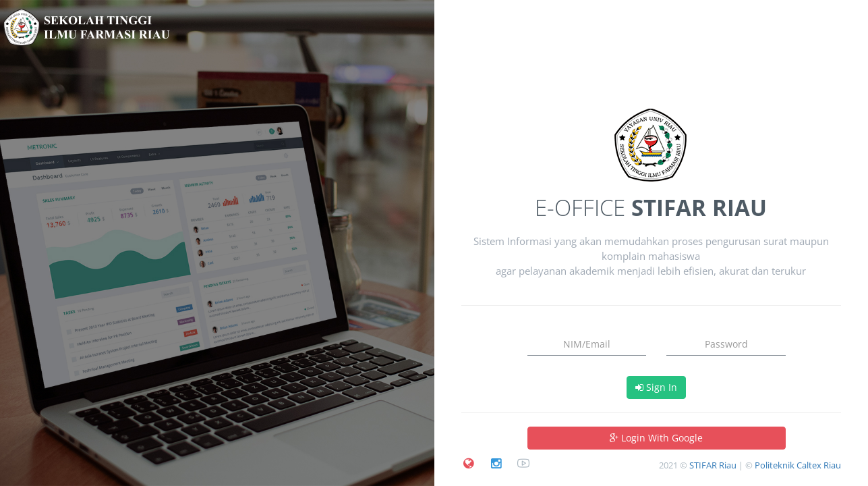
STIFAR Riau (713, 465)
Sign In (656, 387)
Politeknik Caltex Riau (798, 465)
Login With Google (656, 438)
